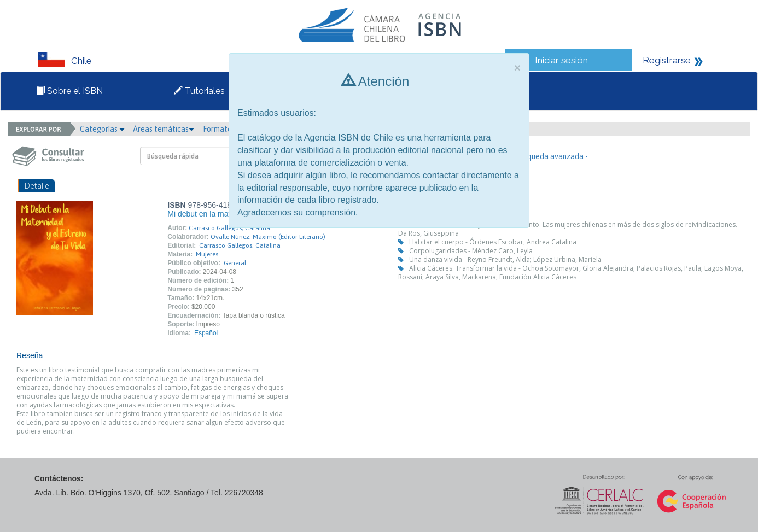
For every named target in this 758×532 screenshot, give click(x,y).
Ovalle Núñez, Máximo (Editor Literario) (268, 237)
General (235, 263)
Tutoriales (199, 91)
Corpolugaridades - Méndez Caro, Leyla (471, 251)
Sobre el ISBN (69, 91)
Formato (221, 129)
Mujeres (207, 254)
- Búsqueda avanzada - (549, 156)
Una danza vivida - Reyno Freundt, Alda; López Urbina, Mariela (505, 259)
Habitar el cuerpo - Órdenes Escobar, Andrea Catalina (493, 242)
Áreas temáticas (164, 129)
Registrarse (667, 60)
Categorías (102, 129)
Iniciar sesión (561, 60)
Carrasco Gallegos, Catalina (229, 228)
